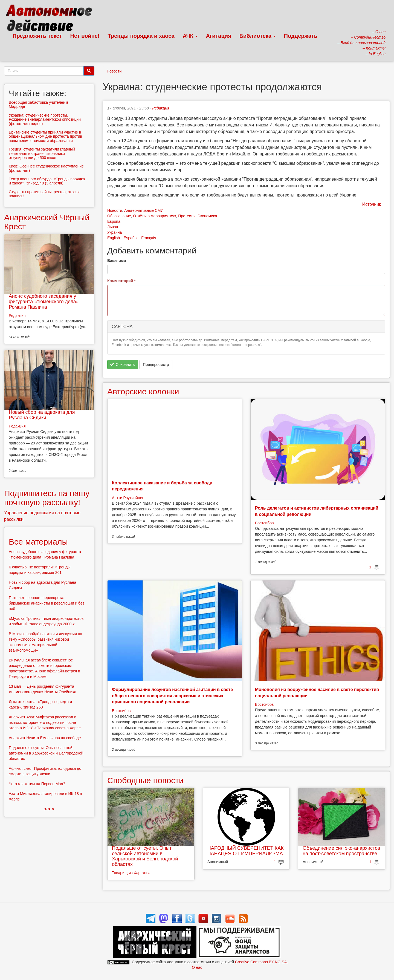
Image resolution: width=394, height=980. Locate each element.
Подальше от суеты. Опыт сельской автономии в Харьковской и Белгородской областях (145, 856)
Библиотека (258, 36)
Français (149, 238)
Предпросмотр (156, 365)
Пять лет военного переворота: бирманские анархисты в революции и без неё (47, 603)
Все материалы (38, 542)
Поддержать (301, 36)
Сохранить (122, 365)
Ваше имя (117, 261)
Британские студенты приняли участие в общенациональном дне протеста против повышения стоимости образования (45, 136)
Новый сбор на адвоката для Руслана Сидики (42, 415)
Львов (113, 227)
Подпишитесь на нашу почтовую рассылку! (47, 498)
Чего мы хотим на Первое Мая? (37, 784)
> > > (49, 809)
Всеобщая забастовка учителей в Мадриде (39, 104)
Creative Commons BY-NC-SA (261, 962)
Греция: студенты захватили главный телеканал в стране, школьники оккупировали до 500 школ (42, 153)
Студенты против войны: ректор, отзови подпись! (44, 194)
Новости (114, 71)
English (114, 238)
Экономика (207, 216)
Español (131, 238)
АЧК (190, 36)
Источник (372, 204)
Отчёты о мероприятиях (155, 216)
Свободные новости (145, 780)
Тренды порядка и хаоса (141, 36)
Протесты (187, 216)
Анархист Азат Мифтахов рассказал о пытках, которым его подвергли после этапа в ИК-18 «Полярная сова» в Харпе (45, 722)
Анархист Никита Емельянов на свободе (45, 738)
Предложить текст (37, 36)
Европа (114, 221)
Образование (119, 216)
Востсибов (264, 523)
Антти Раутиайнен (128, 498)
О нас (197, 967)
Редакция (161, 108)
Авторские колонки (143, 391)
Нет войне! (85, 36)
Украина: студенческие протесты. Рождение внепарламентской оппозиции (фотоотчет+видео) (45, 119)
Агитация (218, 36)
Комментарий (121, 281)
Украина (115, 232)
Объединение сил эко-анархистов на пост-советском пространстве (341, 851)
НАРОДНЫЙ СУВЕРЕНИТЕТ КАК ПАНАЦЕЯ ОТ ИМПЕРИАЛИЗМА (246, 851)
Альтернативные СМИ (144, 210)
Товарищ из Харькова (131, 873)
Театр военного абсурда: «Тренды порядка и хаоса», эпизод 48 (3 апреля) (47, 181)
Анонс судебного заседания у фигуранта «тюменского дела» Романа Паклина (44, 302)
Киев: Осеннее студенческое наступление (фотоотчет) (46, 168)
